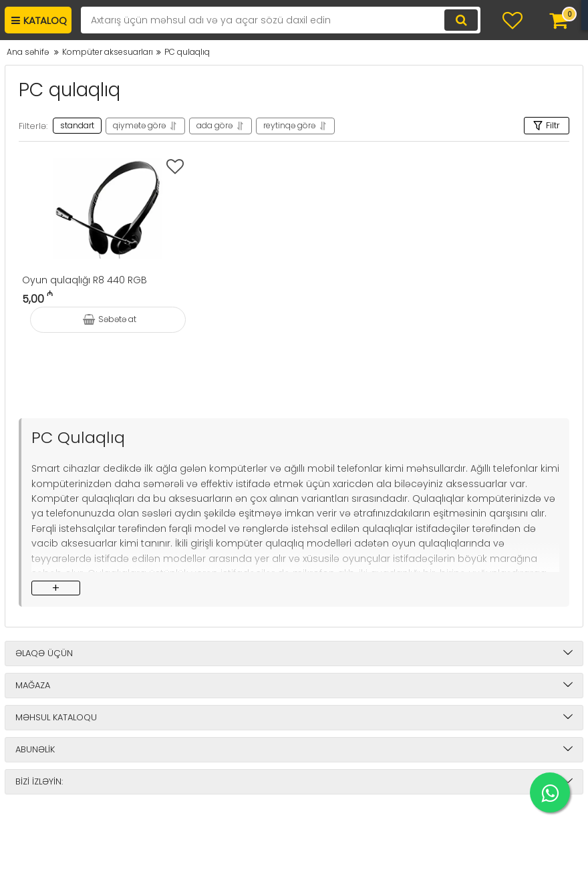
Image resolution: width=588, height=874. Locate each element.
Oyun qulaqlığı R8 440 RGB (85, 280)
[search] (281, 20)
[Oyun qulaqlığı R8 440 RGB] (108, 208)
